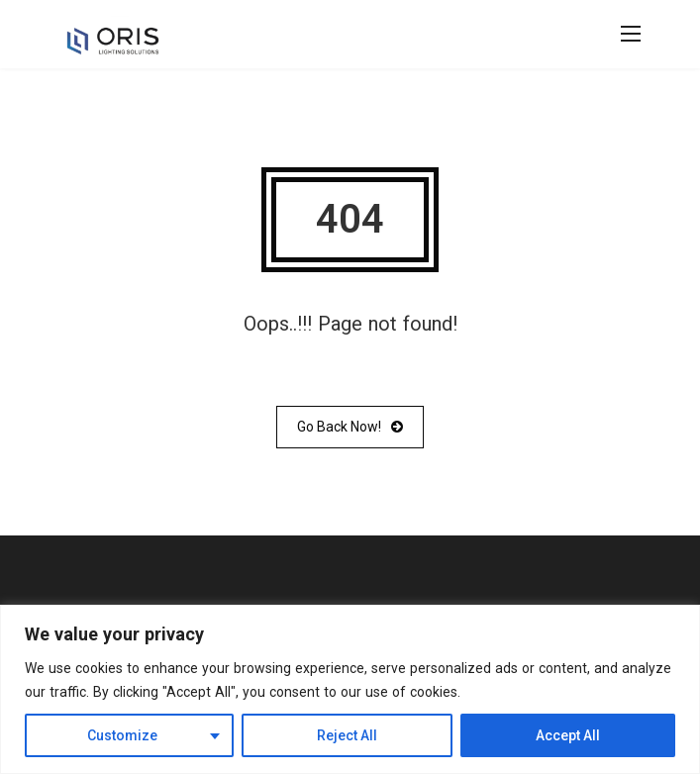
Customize (122, 735)
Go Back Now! (350, 427)
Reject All (347, 735)
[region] (350, 689)
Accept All (568, 735)
